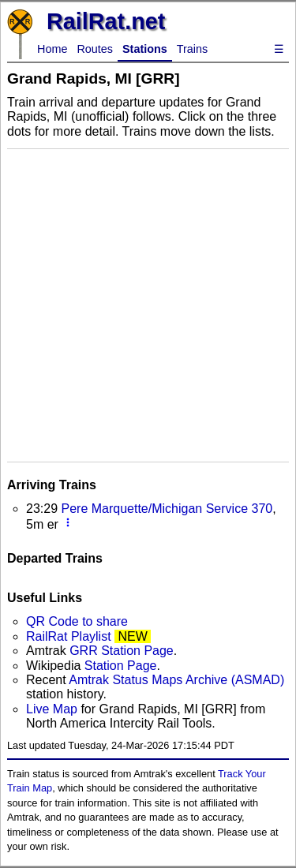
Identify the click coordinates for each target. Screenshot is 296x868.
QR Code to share (77, 621)
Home (52, 49)
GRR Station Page (122, 651)
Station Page (121, 666)
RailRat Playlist (69, 636)
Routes (95, 49)
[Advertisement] (148, 303)
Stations (145, 49)
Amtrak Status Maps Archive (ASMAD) (176, 680)
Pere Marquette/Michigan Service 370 (167, 509)
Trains (192, 49)
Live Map (53, 709)
